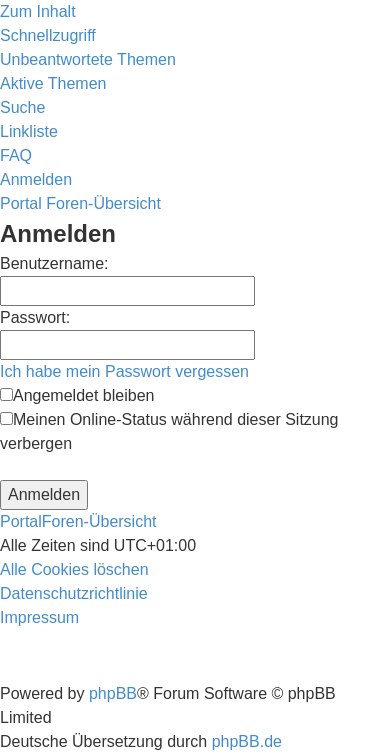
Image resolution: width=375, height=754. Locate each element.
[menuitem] (88, 59)
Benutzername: (54, 263)
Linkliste (29, 131)
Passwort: (35, 317)
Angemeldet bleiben (77, 395)
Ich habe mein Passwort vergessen (124, 371)
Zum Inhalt (38, 11)
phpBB (113, 693)
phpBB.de (247, 741)
